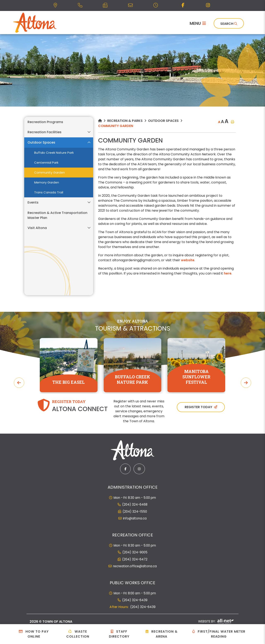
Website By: (216, 621)
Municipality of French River (35, 23)
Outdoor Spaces (163, 121)
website (188, 260)
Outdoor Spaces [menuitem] (41, 142)
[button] (89, 132)
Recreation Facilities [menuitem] (45, 132)
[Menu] (198, 23)
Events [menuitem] (33, 202)
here (228, 273)
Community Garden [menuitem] (49, 172)
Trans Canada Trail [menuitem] (49, 192)
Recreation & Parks (125, 121)
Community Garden (116, 126)
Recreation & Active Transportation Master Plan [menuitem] (57, 215)
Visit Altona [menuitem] (37, 228)
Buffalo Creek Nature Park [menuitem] (54, 153)
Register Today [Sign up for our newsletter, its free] (198, 407)
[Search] (229, 23)
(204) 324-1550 (135, 511)
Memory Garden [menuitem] (47, 182)
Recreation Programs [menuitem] (45, 122)
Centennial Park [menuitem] (46, 162)
